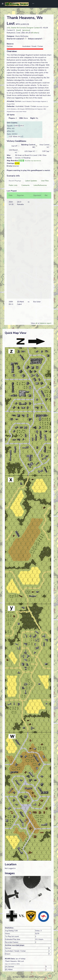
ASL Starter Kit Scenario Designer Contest (24, 28)
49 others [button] (35, 33)
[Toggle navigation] (32, 4)
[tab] (15, 181)
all (36, 323)
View (33, 323)
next (19, 30)
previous (26, 30)
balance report (46, 323)
